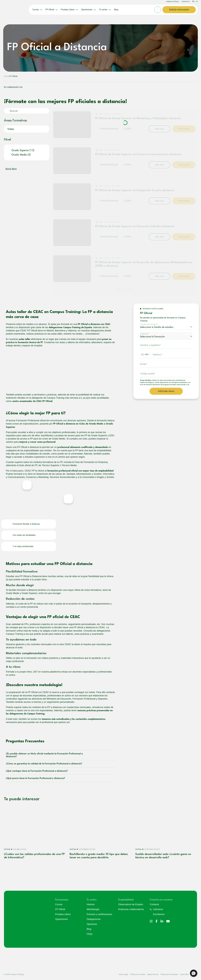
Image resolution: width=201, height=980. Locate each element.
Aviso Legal (123, 974)
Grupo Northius (146, 380)
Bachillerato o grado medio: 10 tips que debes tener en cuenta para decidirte (99, 856)
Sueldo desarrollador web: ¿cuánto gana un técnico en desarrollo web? (163, 856)
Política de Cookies (138, 974)
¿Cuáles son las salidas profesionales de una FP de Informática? (34, 856)
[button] (194, 973)
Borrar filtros (11, 169)
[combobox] (145, 355)
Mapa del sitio (153, 974)
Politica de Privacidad (169, 974)
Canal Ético (184, 974)
